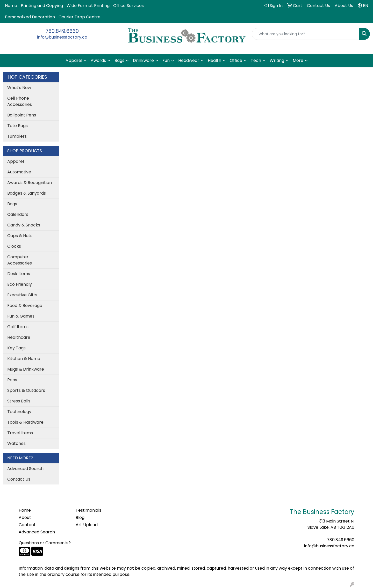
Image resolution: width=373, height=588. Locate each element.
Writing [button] (277, 60)
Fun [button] (166, 60)
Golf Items (18, 327)
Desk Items (19, 274)
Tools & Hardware (25, 422)
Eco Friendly (20, 284)
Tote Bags (17, 126)
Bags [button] (119, 60)
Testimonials (88, 510)
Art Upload (87, 525)
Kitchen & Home (24, 359)
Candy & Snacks (24, 225)
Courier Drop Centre (80, 17)
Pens (12, 380)
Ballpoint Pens (22, 115)
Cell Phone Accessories (20, 101)
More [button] (298, 60)
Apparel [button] (74, 60)
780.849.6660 (62, 31)
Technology (19, 412)
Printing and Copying (42, 6)
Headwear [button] (189, 60)
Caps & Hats (20, 236)
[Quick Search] (305, 34)
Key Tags (16, 348)
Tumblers (17, 136)
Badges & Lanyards (27, 193)
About (25, 517)
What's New (19, 88)
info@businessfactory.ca (62, 37)
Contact (27, 525)
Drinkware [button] (143, 60)
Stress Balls (19, 401)
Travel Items (20, 433)
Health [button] (214, 60)
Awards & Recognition (30, 183)
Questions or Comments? (45, 543)
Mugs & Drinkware (26, 369)
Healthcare (19, 337)
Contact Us (19, 479)
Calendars (18, 214)
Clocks (14, 246)
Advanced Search (25, 469)
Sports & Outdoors (26, 390)
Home (11, 6)
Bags (12, 204)
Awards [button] (98, 60)
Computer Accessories (20, 260)
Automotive (19, 172)
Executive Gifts (22, 295)
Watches (16, 443)
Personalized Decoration (30, 17)
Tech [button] (256, 60)
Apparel (16, 161)
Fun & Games (21, 316)
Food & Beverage (25, 306)
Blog (80, 517)
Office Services (128, 6)
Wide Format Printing (88, 6)
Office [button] (236, 60)
